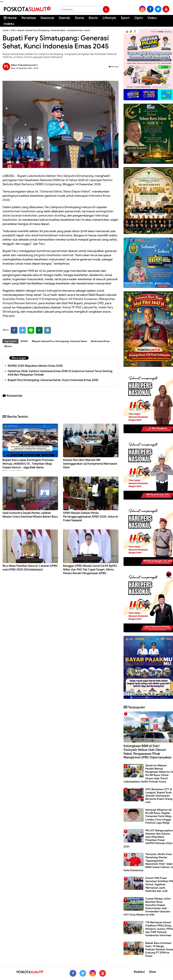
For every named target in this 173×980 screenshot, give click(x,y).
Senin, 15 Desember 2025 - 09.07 (25, 68)
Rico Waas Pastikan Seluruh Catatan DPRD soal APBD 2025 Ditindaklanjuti (30, 568)
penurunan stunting (52, 216)
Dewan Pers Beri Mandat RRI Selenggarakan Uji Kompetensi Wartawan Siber (90, 464)
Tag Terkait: (10, 341)
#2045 (24, 341)
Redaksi (139, 972)
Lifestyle (109, 18)
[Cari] (166, 20)
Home (10, 18)
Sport (125, 18)
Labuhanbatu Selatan (42, 176)
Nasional (47, 18)
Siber (153, 972)
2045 (13, 30)
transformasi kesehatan (19, 211)
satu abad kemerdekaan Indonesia (48, 235)
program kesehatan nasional (53, 255)
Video (152, 18)
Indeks (9, 24)
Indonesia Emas (75, 30)
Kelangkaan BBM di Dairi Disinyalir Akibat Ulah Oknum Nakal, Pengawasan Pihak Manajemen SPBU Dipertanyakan (148, 752)
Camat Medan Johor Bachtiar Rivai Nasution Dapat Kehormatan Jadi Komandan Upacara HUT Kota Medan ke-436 (147, 907)
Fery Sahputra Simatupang (75, 176)
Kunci (87, 30)
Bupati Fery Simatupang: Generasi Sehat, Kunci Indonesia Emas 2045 (53, 380)
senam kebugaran (49, 291)
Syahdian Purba (13, 299)
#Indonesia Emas (100, 341)
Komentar (114, 67)
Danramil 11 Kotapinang (42, 299)
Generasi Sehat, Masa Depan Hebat (65, 191)
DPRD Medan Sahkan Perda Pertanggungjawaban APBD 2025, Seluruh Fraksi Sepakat (91, 517)
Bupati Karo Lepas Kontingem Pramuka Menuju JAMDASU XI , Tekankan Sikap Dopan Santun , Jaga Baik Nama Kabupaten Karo (28, 466)
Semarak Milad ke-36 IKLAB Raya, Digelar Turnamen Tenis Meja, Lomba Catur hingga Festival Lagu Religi (159, 816)
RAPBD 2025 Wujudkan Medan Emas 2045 (35, 366)
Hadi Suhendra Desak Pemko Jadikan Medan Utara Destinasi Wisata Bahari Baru (30, 515)
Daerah (65, 18)
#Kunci (8, 346)
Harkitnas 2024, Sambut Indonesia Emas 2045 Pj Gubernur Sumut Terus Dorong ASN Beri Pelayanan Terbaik (60, 373)
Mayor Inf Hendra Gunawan (78, 299)
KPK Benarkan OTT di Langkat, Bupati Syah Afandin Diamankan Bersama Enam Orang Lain (159, 796)
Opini (139, 18)
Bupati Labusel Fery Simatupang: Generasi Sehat (41, 30)
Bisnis (93, 18)
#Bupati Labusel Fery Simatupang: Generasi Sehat (59, 341)
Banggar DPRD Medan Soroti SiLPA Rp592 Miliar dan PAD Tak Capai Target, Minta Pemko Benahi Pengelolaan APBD (90, 570)
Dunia (79, 18)
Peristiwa (29, 18)
